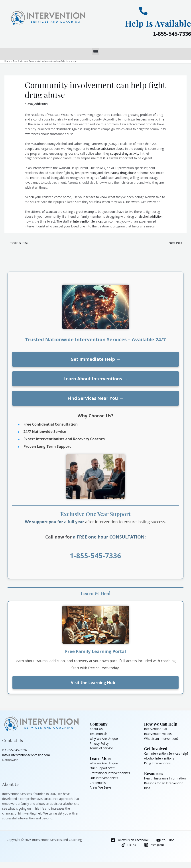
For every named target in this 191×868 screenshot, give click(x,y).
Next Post (177, 243)
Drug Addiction (37, 104)
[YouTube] (165, 840)
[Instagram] (154, 845)
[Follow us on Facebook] (130, 840)
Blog (147, 788)
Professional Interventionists (110, 773)
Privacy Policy (99, 743)
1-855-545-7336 (172, 34)
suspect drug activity (125, 153)
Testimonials (98, 734)
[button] (95, 52)
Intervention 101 (156, 729)
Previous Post (16, 243)
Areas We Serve (101, 787)
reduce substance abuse (107, 149)
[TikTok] (129, 845)
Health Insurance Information (165, 778)
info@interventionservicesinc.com (26, 755)
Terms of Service (101, 748)
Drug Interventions (158, 763)
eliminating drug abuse (120, 173)
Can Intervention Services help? (166, 753)
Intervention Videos (158, 734)
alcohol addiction (151, 216)
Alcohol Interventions (159, 758)
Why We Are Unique (104, 739)
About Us (96, 729)
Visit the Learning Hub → (95, 683)
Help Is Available (156, 23)
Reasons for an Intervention (164, 783)
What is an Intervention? (161, 739)
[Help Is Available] (143, 11)
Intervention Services (88, 221)
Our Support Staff (102, 768)
